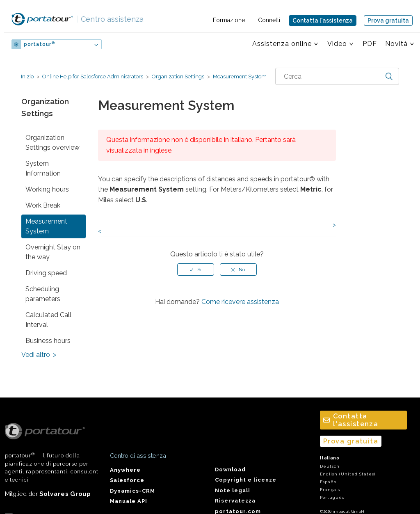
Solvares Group (65, 494)
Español (329, 482)
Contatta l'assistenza (323, 21)
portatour (39, 44)
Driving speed (46, 273)
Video (337, 44)
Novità (396, 44)
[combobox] (337, 76)
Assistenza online (282, 44)
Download (230, 469)
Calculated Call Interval (48, 320)
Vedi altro (36, 355)
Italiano (330, 458)
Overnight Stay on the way (53, 252)
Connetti (269, 20)
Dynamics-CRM (132, 491)
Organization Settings (178, 77)
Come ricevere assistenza (240, 302)
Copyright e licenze (246, 480)
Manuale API (129, 501)
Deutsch (330, 466)
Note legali (233, 490)
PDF (370, 44)
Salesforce (127, 480)
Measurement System (239, 77)
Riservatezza (235, 501)
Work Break (43, 205)
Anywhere (125, 470)
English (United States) (348, 474)
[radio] (196, 270)
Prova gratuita (388, 21)
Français (330, 490)
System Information (43, 168)
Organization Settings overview (52, 143)
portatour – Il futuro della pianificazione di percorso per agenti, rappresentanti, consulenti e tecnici (52, 453)
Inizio (27, 77)
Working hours (47, 189)
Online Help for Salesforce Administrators (93, 77)
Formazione (229, 20)
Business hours (48, 341)
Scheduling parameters (43, 294)
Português (332, 497)
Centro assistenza (110, 19)
